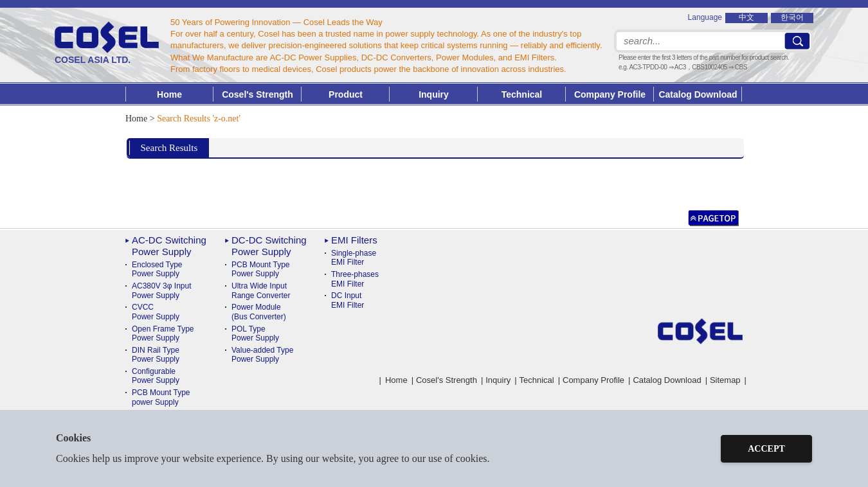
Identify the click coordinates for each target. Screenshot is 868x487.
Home (169, 94)
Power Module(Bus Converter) (259, 312)
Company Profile (610, 94)
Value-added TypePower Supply (262, 355)
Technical (537, 380)
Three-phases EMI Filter (355, 279)
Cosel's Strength (258, 94)
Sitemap (725, 380)
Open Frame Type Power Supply (163, 333)
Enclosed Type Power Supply (157, 269)
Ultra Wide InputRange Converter (261, 290)
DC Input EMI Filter (348, 300)
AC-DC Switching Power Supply (169, 246)
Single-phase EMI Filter (354, 258)
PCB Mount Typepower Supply (161, 397)
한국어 (792, 17)
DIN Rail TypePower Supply (156, 355)
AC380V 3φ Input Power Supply (162, 290)
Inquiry (434, 94)
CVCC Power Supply (156, 312)
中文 (746, 17)
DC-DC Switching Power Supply (269, 246)
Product (346, 94)
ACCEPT (766, 449)
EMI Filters (354, 240)
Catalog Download (698, 94)
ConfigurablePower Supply (156, 376)
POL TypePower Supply (255, 333)
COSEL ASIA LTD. (107, 43)
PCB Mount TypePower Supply (261, 269)
